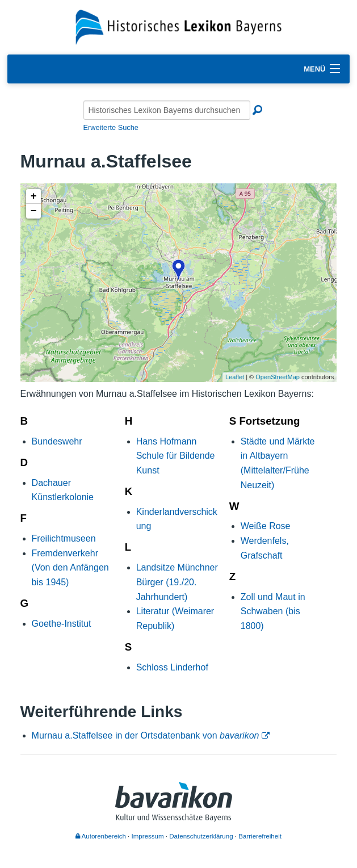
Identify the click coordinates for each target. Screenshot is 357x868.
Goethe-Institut (62, 624)
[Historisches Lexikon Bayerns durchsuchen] (167, 110)
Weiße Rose (266, 526)
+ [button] (34, 196)
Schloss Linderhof (172, 667)
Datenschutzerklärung (201, 836)
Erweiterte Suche (111, 127)
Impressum (148, 836)
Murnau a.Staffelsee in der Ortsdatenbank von (146, 735)
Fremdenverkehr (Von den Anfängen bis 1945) (70, 568)
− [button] (34, 211)
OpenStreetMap (278, 377)
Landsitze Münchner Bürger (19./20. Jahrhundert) (177, 582)
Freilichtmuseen (64, 538)
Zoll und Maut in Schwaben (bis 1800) (273, 611)
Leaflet (235, 377)
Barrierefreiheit (260, 836)
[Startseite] (178, 26)
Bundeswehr (57, 441)
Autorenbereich (101, 836)
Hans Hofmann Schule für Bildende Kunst (176, 456)
